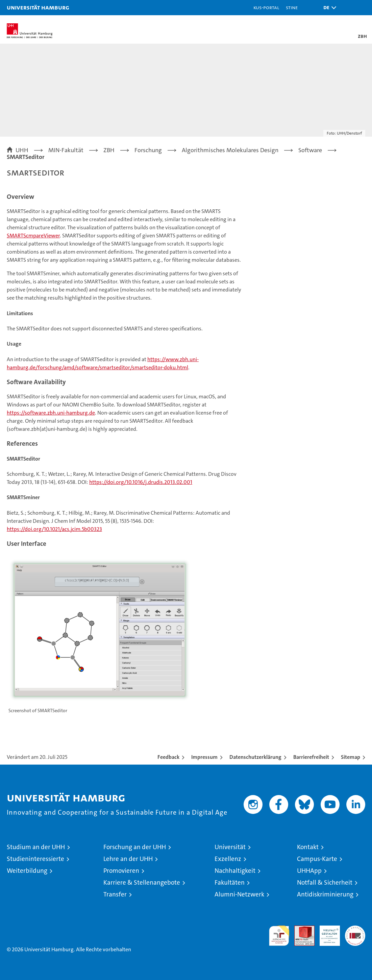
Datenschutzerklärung (255, 757)
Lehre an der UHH (128, 859)
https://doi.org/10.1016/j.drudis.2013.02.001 (141, 482)
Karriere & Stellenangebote (142, 882)
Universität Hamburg (38, 7)
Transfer (115, 894)
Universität (230, 847)
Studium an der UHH (36, 847)
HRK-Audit (326, 933)
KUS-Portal (266, 7)
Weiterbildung (27, 871)
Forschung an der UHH (135, 847)
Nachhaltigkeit (235, 871)
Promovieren (121, 871)
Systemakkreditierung (355, 929)
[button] (328, 8)
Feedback (168, 757)
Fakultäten (230, 882)
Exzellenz (228, 859)
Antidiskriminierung (325, 894)
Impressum (204, 757)
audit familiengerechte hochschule (279, 936)
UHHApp (309, 871)
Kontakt (308, 847)
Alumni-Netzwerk (239, 894)
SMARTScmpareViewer (33, 236)
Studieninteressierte (35, 859)
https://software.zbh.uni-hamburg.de (51, 413)
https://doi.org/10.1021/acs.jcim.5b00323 (54, 529)
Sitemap (351, 757)
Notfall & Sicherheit (325, 882)
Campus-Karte (317, 859)
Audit (301, 929)
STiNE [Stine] (292, 7)
